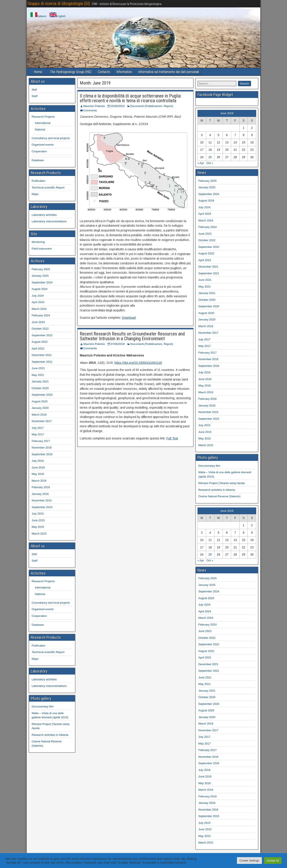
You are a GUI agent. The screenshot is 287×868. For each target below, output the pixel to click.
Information (124, 72)
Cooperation (39, 151)
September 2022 (42, 335)
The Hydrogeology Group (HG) (71, 72)
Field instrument (42, 249)
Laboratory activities (44, 215)
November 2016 (42, 448)
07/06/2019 (118, 344)
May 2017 (38, 434)
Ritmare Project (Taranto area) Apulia (222, 483)
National (40, 129)
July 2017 (38, 428)
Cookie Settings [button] (249, 861)
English (58, 16)
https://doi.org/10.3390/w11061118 (138, 363)
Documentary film (43, 706)
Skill (34, 90)
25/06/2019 (118, 106)
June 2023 (38, 322)
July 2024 (38, 296)
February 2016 (41, 487)
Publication (39, 181)
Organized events (43, 145)
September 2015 (42, 507)
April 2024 (38, 302)
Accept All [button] (273, 861)
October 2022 (40, 329)
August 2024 (40, 289)
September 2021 (42, 362)
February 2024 (41, 315)
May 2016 (38, 474)
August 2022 (40, 342)
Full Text (172, 438)
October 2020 (40, 388)
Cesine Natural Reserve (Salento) (219, 496)
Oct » (210, 163)
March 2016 (39, 481)
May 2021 (38, 375)
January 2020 (40, 408)
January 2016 (40, 494)
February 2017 (41, 441)
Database (38, 160)
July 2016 (38, 461)
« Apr (201, 163)
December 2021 (42, 355)
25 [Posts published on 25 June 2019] (210, 157)
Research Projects (43, 117)
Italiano (38, 16)
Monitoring (38, 242)
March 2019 (39, 415)
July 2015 (38, 514)
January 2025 (40, 276)
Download (129, 318)
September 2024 (42, 282)
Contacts (104, 72)
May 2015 (38, 527)
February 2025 (41, 269)
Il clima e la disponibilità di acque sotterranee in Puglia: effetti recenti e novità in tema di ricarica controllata (131, 98)
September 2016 (42, 454)
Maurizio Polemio (94, 106)
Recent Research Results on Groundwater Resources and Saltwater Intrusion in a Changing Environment (132, 336)
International (43, 123)
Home (38, 72)
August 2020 (40, 401)
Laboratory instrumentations (49, 221)
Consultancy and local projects (51, 138)
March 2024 (39, 309)
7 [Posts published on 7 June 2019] (235, 135)
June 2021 (38, 368)
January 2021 (40, 381)
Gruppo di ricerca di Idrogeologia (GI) (59, 3)
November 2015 (42, 500)
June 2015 (38, 520)
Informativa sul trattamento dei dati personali (169, 72)
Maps (35, 194)
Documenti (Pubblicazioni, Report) (152, 106)
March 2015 (39, 534)
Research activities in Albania (50, 735)
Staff (35, 96)
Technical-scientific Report (48, 188)
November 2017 (42, 421)
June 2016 (38, 467)
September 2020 (42, 395)
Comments (90, 110)
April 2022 (38, 349)
